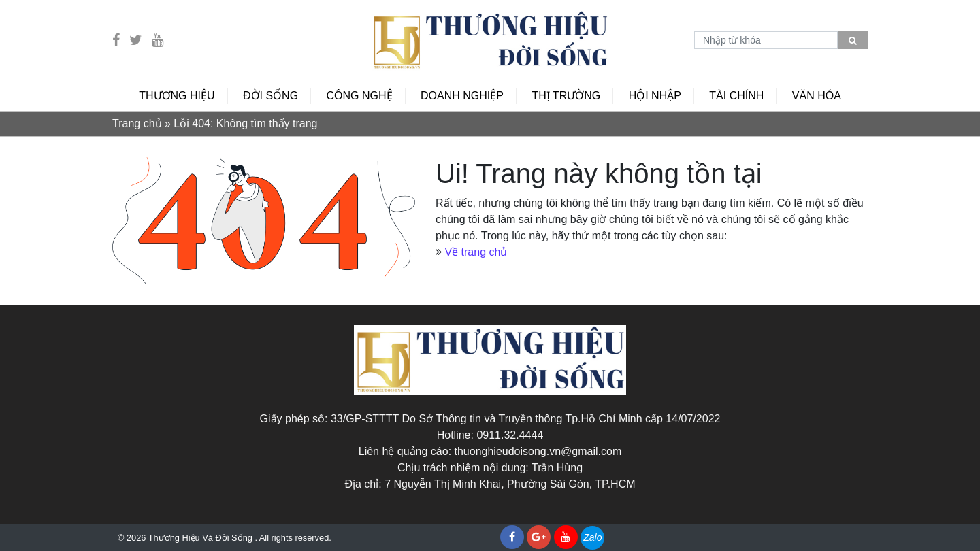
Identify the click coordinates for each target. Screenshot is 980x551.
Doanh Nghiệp (462, 96)
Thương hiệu (177, 96)
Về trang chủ (476, 252)
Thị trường (566, 96)
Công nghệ (360, 96)
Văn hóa (817, 96)
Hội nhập (655, 96)
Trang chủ (137, 123)
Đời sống (271, 96)
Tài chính (736, 96)
